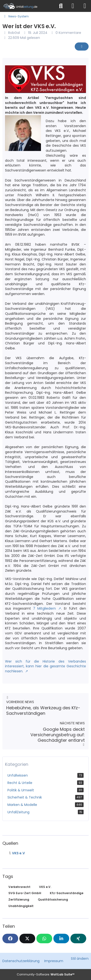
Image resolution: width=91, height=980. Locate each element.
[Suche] (61, 6)
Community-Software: (46, 974)
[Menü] (85, 6)
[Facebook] (10, 939)
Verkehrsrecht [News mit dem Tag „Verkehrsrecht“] (19, 887)
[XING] (78, 939)
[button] (61, 939)
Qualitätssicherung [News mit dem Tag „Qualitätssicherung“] (53, 900)
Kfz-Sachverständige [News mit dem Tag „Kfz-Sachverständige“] (67, 893)
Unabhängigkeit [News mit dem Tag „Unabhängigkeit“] (21, 906)
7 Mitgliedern (44, 608)
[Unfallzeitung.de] (28, 6)
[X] (27, 939)
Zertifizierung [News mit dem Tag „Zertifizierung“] (19, 900)
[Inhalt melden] (82, 47)
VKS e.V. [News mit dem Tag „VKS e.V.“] (45, 887)
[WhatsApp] (44, 939)
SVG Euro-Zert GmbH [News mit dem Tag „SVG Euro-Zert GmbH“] (25, 893)
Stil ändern (80, 959)
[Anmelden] (73, 6)
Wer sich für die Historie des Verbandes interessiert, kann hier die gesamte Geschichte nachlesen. (45, 666)
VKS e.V (18, 853)
